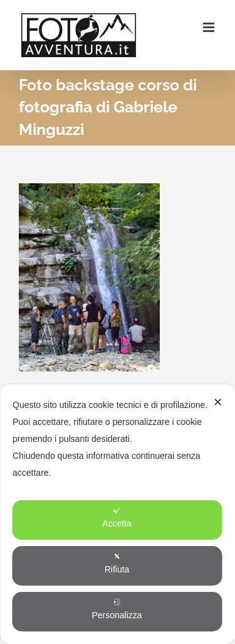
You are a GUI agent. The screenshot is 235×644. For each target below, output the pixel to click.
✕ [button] (218, 402)
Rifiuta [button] (117, 563)
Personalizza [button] (117, 609)
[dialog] (118, 514)
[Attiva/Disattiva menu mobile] (210, 27)
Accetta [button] (117, 518)
